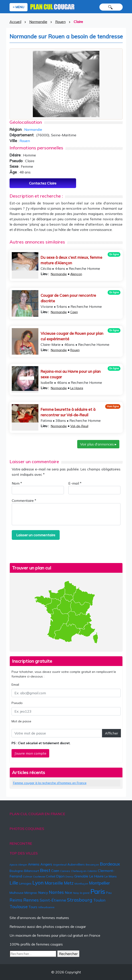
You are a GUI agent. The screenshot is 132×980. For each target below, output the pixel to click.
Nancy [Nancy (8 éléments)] (43, 893)
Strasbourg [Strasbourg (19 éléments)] (80, 900)
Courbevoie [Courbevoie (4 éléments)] (39, 877)
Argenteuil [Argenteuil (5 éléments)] (60, 865)
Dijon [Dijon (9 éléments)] (60, 876)
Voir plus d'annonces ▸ (98, 444)
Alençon (76, 274)
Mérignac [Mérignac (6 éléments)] (31, 893)
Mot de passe (21, 721)
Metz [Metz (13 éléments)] (69, 883)
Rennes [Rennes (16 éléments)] (31, 900)
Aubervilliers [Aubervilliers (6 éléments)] (76, 864)
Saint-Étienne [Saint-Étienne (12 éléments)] (53, 900)
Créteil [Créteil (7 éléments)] (51, 876)
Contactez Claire (43, 183)
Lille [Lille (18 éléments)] (14, 883)
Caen (74, 312)
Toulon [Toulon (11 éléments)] (99, 900)
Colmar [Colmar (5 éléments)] (28, 876)
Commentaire (24, 500)
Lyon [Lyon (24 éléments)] (38, 883)
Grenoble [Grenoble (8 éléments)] (81, 876)
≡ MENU (19, 7)
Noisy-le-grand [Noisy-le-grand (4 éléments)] (81, 893)
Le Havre (77, 388)
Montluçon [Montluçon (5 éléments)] (81, 884)
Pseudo (17, 703)
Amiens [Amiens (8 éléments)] (34, 864)
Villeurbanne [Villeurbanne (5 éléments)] (46, 907)
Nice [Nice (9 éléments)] (68, 892)
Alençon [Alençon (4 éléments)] (23, 865)
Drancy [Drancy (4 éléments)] (69, 877)
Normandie (38, 22)
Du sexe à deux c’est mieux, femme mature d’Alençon (71, 260)
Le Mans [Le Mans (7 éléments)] (111, 876)
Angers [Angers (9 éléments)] (46, 864)
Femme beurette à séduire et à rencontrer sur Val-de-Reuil (68, 412)
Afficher (111, 733)
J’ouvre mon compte (30, 753)
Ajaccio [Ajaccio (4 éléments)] (13, 865)
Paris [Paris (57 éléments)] (98, 891)
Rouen (60, 22)
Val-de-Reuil (79, 426)
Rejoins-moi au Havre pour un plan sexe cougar (71, 374)
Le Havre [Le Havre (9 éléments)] (96, 876)
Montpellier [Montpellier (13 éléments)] (99, 883)
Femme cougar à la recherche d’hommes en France (50, 783)
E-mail (75, 483)
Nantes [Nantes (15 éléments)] (56, 892)
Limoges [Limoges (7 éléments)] (25, 883)
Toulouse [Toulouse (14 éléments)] (19, 907)
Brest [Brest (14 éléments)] (45, 870)
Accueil (15, 22)
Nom (17, 483)
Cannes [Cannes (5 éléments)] (65, 871)
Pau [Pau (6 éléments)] (109, 893)
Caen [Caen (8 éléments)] (55, 871)
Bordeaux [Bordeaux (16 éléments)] (110, 864)
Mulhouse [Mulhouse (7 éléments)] (17, 893)
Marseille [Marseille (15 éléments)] (54, 883)
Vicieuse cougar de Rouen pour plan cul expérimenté (72, 336)
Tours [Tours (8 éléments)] (33, 907)
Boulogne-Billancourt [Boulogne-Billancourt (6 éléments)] (24, 871)
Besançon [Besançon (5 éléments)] (92, 865)
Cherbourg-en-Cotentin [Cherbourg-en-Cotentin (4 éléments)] (84, 871)
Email (15, 685)
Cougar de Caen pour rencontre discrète (68, 298)
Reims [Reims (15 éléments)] (16, 900)
